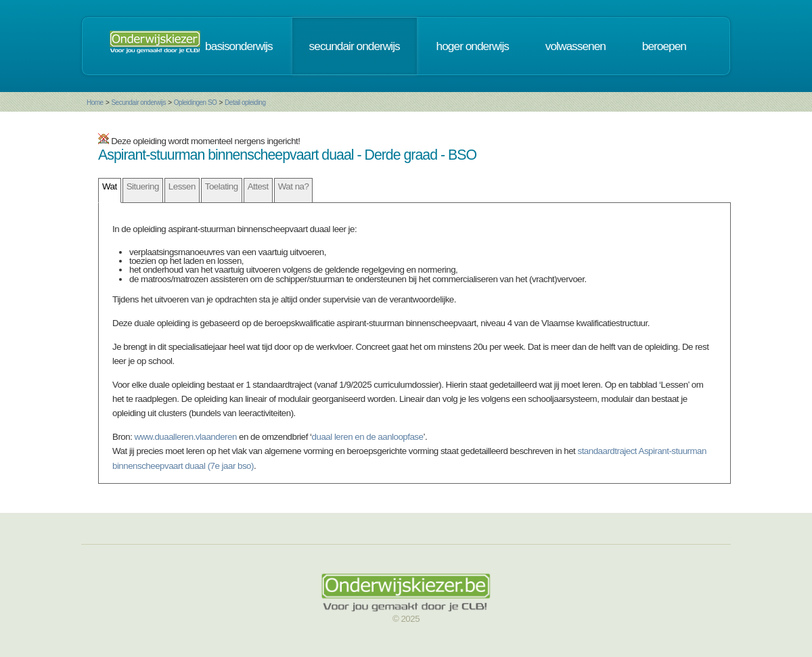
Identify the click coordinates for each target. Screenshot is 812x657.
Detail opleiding (245, 103)
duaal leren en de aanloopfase (368, 437)
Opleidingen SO (196, 103)
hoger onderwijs (473, 46)
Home (95, 103)
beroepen (664, 46)
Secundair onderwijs (138, 103)
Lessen (182, 186)
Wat (110, 186)
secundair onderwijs (355, 46)
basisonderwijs (239, 46)
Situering (143, 186)
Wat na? (294, 186)
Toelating (222, 186)
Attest (258, 186)
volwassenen (576, 46)
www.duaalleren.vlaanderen (186, 437)
